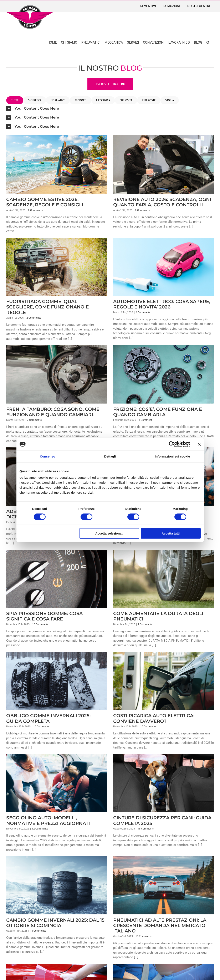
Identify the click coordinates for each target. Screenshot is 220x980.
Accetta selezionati (109, 533)
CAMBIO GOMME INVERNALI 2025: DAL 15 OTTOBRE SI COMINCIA (55, 923)
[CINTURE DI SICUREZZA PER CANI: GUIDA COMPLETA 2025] (164, 783)
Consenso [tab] (48, 456)
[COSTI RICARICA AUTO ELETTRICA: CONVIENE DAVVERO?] (164, 681)
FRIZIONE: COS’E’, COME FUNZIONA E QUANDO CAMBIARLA (158, 412)
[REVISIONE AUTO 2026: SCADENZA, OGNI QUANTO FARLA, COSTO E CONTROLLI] (164, 164)
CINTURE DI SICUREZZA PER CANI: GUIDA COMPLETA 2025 (162, 820)
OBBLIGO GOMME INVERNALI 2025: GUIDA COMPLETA (48, 718)
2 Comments (34, 318)
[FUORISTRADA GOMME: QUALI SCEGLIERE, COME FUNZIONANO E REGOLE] (57, 267)
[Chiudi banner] (199, 444)
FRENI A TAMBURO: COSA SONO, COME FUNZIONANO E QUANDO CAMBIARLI (53, 412)
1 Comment (145, 420)
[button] (208, 42)
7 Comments (34, 420)
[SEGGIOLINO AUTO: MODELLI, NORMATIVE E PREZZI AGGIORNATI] (57, 783)
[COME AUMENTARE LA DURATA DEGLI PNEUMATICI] (164, 579)
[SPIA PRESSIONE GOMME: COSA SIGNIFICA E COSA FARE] (57, 579)
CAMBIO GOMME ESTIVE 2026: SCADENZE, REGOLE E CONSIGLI (45, 202)
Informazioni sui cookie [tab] (172, 456)
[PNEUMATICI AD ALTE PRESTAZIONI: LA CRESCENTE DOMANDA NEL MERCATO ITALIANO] (164, 885)
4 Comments (143, 312)
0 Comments (35, 210)
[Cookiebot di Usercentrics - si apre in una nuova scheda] (172, 444)
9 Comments (145, 624)
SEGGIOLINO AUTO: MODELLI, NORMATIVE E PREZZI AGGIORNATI (48, 820)
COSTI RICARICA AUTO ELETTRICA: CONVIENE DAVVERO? (154, 718)
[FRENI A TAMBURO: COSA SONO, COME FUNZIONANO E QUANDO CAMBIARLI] (57, 374)
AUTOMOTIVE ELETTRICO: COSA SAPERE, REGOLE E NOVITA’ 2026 (162, 304)
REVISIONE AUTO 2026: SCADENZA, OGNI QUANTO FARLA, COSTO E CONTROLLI (162, 202)
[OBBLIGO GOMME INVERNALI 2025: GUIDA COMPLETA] (57, 681)
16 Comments (40, 624)
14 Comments (38, 931)
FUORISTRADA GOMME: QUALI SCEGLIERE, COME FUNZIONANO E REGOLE (48, 307)
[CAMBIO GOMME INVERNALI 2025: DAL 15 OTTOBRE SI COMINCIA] (57, 885)
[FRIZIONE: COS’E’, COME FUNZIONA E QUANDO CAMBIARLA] (164, 374)
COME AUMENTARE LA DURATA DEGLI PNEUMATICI (158, 616)
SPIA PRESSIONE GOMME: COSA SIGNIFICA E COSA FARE (44, 616)
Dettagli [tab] (110, 456)
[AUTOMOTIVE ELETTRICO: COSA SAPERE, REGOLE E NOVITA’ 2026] (164, 267)
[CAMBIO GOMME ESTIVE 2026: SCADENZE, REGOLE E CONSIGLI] (57, 164)
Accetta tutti (171, 533)
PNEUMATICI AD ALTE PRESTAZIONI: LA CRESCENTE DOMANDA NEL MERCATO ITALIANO (160, 926)
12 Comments (40, 829)
